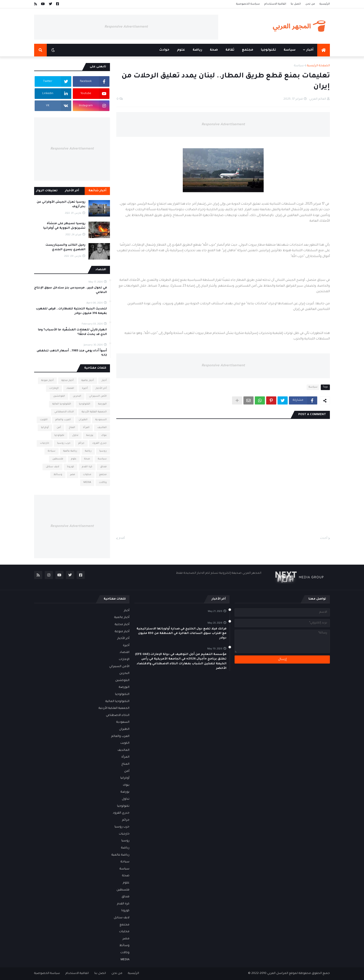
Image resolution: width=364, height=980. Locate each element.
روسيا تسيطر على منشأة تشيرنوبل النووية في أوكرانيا (64, 226)
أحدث (324, 538)
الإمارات (54, 388)
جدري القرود (99, 443)
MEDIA (87, 483)
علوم (74, 459)
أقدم (122, 538)
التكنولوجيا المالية (62, 404)
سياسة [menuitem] (290, 50)
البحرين (77, 396)
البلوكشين (59, 396)
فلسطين (58, 459)
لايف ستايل (52, 467)
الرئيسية (325, 4)
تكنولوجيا (59, 435)
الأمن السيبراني (98, 396)
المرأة (86, 428)
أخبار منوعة (47, 381)
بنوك (104, 435)
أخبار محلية (67, 381)
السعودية (101, 420)
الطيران (83, 420)
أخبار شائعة (97, 191)
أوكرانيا (45, 428)
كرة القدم (87, 467)
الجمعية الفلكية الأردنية (94, 412)
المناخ (72, 428)
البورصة (102, 404)
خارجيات (45, 443)
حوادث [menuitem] (164, 50)
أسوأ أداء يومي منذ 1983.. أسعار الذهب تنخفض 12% (72, 353)
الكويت (44, 420)
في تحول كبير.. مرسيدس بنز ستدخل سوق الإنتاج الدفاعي (71, 290)
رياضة (88, 451)
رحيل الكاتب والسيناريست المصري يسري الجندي (65, 248)
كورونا (71, 467)
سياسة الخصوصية (248, 4)
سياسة (299, 66)
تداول (75, 435)
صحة (87, 459)
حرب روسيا (64, 443)
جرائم (81, 443)
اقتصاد (70, 388)
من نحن (310, 4)
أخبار (104, 381)
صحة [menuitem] (214, 50)
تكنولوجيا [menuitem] (268, 50)
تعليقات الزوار (47, 191)
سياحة (52, 451)
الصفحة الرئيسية (318, 66)
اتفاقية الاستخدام (275, 4)
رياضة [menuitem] (197, 50)
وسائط (58, 475)
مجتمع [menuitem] (248, 50)
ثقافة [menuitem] (230, 50)
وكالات (103, 483)
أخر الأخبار (101, 388)
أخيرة (85, 388)
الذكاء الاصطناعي (64, 412)
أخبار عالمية (88, 381)
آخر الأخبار (72, 191)
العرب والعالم (63, 420)
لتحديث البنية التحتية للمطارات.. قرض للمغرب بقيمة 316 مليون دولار (71, 311)
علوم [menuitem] (181, 50)
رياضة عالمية (70, 451)
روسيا (103, 451)
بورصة (90, 435)
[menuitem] (324, 50)
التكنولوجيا (85, 404)
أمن (59, 428)
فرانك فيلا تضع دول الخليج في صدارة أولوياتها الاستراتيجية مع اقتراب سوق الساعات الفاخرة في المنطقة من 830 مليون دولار (181, 634)
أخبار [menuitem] (310, 50)
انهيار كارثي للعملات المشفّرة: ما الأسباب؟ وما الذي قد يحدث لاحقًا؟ (72, 332)
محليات (87, 475)
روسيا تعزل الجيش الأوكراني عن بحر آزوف (61, 205)
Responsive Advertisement (126, 27)
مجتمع (103, 475)
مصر (73, 475)
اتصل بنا (296, 4)
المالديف (102, 428)
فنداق (103, 467)
